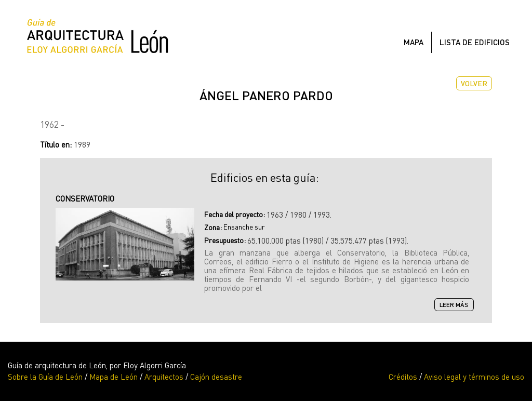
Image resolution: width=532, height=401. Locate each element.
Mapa (414, 42)
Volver (474, 83)
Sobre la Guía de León (45, 377)
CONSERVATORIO (85, 198)
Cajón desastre (216, 377)
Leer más (457, 305)
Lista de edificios (475, 42)
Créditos (403, 377)
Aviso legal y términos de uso (474, 377)
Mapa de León (114, 377)
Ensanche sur (244, 227)
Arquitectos (164, 377)
